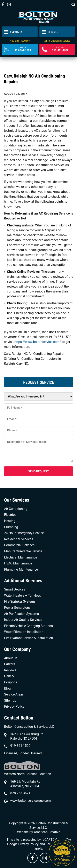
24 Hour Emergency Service (24, 533)
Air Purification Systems (21, 614)
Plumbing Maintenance (21, 569)
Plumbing (11, 527)
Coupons (11, 682)
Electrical (11, 515)
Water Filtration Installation (24, 632)
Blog (7, 688)
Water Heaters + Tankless (22, 596)
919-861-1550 (23, 49)
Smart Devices (15, 589)
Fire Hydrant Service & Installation (29, 638)
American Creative (47, 832)
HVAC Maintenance (18, 563)
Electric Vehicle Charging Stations (28, 626)
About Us (11, 658)
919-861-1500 (60, 49)
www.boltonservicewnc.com (30, 801)
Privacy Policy (14, 706)
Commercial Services (19, 545)
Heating (10, 521)
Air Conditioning (16, 509)
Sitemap (10, 701)
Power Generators (17, 608)
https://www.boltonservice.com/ (38, 342)
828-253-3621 (20, 793)
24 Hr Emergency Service (57, 41)
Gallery (9, 676)
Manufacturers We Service (23, 551)
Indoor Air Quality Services (23, 620)
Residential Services (19, 539)
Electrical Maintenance (21, 557)
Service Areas (14, 694)
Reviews (10, 670)
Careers (10, 664)
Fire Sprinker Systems (20, 601)
